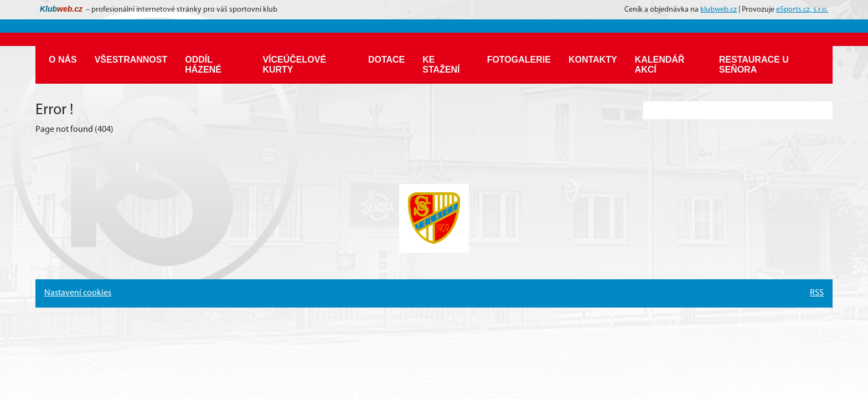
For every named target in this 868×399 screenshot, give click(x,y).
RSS (817, 293)
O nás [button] (63, 60)
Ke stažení (441, 65)
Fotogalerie (519, 60)
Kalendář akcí (660, 65)
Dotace (386, 60)
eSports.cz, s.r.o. (802, 10)
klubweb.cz (719, 10)
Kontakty (593, 60)
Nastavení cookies (78, 293)
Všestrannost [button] (131, 60)
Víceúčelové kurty (294, 65)
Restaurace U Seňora (754, 65)
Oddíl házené (203, 65)
